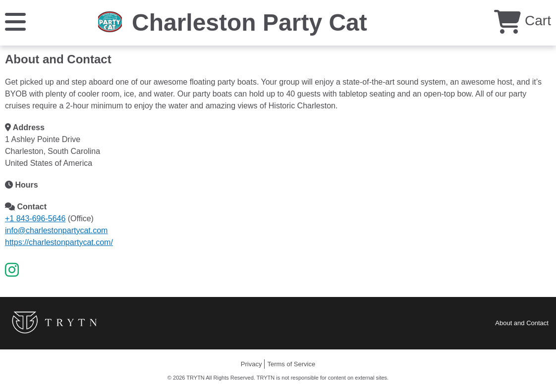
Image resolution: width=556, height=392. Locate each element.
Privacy (251, 364)
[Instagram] (12, 270)
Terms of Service (291, 364)
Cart (523, 21)
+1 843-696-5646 (35, 219)
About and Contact (522, 323)
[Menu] (15, 21)
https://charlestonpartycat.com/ (59, 242)
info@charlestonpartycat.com (56, 230)
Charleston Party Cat (250, 23)
